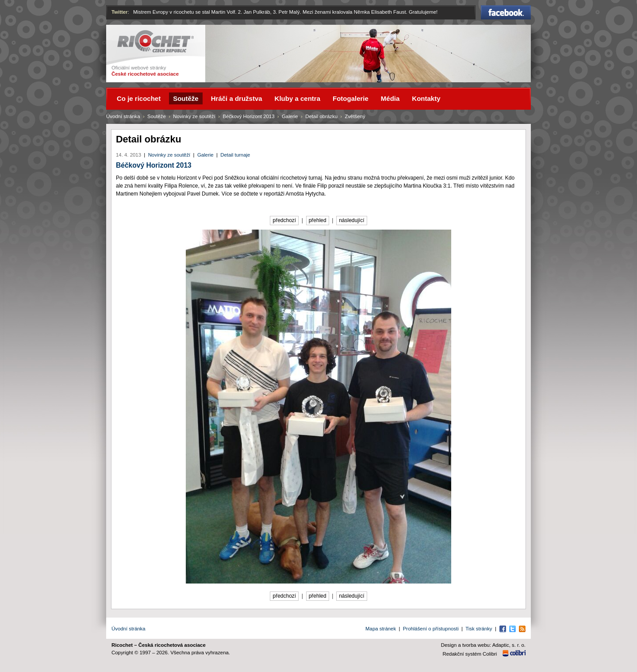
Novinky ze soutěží (169, 155)
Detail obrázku (321, 116)
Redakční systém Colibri (470, 654)
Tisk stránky (479, 629)
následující (351, 220)
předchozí (284, 220)
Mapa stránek (381, 629)
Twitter (120, 12)
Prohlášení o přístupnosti (431, 629)
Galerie (205, 155)
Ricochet (155, 41)
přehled (318, 220)
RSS (522, 629)
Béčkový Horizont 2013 (154, 165)
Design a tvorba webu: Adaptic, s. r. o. (483, 645)
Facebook (506, 12)
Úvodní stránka (123, 116)
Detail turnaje (235, 155)
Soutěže (157, 116)
